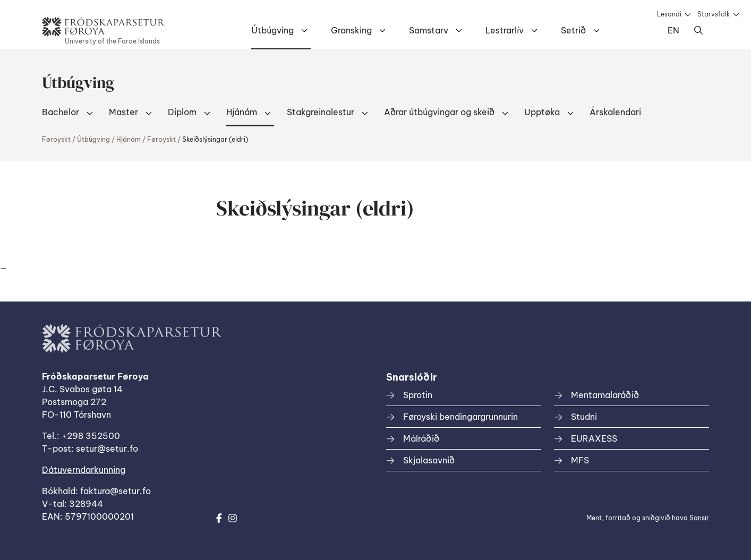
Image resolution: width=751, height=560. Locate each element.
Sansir (699, 518)
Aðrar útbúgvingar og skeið (439, 112)
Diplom (182, 112)
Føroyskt (56, 139)
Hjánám (242, 112)
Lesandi (669, 14)
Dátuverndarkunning (84, 470)
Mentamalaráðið (605, 395)
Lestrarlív (505, 30)
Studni (584, 417)
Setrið (573, 30)
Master (123, 112)
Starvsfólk (714, 14)
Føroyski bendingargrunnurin (460, 417)
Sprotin (418, 395)
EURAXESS (594, 438)
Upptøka (542, 112)
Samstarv (429, 30)
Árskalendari (615, 112)
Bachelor (61, 112)
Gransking (351, 30)
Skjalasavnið (429, 460)
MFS (580, 460)
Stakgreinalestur (321, 112)
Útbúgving (272, 30)
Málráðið (421, 438)
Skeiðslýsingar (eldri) (215, 139)
